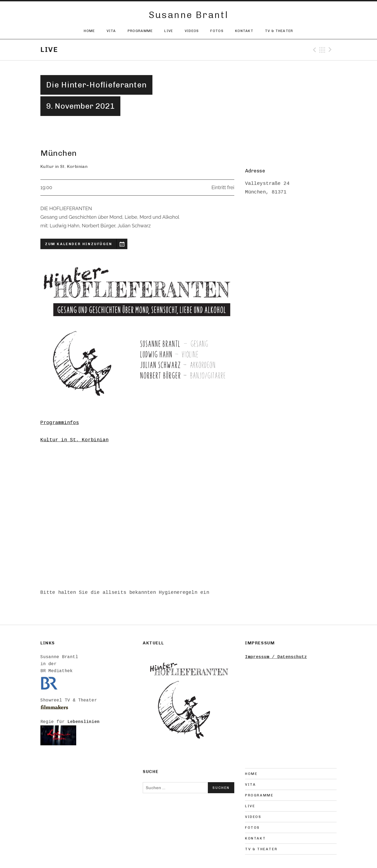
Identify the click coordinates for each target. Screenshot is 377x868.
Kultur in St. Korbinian (74, 440)
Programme (140, 31)
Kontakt (244, 31)
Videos (192, 31)
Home (89, 31)
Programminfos (60, 423)
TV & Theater (279, 31)
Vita (111, 31)
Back (322, 50)
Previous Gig (314, 50)
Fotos (217, 31)
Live (169, 31)
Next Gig (331, 50)
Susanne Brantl (189, 15)
